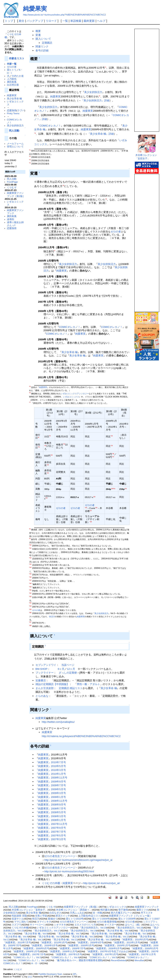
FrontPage (12, 182)
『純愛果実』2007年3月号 (51, 839)
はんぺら (155, 925)
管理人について (15, 146)
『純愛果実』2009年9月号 (51, 782)
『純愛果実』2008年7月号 (51, 809)
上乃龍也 (12, 79)
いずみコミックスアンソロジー (75, 394)
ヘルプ (101, 21)
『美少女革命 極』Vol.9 (117, 931)
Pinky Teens (13, 113)
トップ (9, 21)
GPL (75, 974)
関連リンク (42, 47)
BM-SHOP (41, 669)
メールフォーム (15, 143)
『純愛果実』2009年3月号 (51, 793)
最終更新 (89, 21)
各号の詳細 (42, 50)
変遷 (38, 35)
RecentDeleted (119, 960)
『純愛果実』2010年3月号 (51, 770)
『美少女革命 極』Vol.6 (102, 934)
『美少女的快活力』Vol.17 (46, 931)
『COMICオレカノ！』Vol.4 (64, 957)
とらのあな (42, 696)
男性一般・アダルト (88, 684)
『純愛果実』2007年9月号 (51, 828)
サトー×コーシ (38, 925)
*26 (96, 508)
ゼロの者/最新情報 (107, 922)
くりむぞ (12, 187)
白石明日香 (13, 85)
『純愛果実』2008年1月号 (51, 820)
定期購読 (47, 43)
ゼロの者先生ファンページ (60, 856)
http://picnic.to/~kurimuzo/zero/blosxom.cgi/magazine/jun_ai (78, 860)
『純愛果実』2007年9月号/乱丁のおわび (107, 951)
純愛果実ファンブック (147, 907)
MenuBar (139, 960)
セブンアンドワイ (46, 665)
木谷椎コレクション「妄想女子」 (30, 910)
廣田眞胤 (12, 82)
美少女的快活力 (15, 125)
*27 (91, 511)
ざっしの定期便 (68, 673)
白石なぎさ (55, 913)
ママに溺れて (21, 922)
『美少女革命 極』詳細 (101, 134)
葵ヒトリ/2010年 (75, 919)
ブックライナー (45, 673)
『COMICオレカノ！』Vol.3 (26, 957)
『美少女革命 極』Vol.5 (49, 937)
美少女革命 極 (14, 98)
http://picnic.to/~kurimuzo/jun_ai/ (101, 883)
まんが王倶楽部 (45, 688)
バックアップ (35, 21)
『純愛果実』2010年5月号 (51, 766)
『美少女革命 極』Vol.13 (116, 937)
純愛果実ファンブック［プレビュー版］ (130, 916)
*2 (99, 96)
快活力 (52, 617)
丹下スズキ (147, 913)
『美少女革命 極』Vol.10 (99, 940)
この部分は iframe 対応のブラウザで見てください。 (147, 79)
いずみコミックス (71, 397)
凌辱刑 (11, 219)
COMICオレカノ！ (50, 126)
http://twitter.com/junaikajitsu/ (58, 722)
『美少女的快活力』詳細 (95, 100)
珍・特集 (97, 913)
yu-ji (30, 977)
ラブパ (21, 110)
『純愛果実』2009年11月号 (51, 778)
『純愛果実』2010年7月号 (51, 762)
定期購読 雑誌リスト (71, 688)
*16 (113, 454)
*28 (91, 522)
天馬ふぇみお (77, 913)
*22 (126, 489)
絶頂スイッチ (63, 916)
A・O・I (36, 963)
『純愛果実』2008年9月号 (51, 805)
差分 (21, 21)
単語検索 (76, 21)
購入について (43, 39)
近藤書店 (41, 680)
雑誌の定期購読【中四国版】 (52, 684)
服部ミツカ (142, 910)
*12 (45, 446)
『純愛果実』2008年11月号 (51, 801)
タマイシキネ (44, 922)
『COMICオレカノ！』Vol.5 (102, 957)
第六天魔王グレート (122, 913)
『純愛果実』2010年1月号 (51, 774)
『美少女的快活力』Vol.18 (83, 931)
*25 (86, 508)
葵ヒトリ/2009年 (101, 919)
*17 (113, 457)
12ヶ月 (71, 669)
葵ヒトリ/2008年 (127, 919)
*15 (52, 455)
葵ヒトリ (12, 70)
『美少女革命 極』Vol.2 (82, 937)
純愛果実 (35, 9)
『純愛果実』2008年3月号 (51, 816)
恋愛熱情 (12, 110)
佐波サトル (18, 919)
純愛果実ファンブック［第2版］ (81, 907)
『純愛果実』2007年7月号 (51, 832)
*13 (64, 444)
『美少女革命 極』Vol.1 (30, 940)
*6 (106, 199)
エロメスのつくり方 (85, 925)
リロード (51, 21)
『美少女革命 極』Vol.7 (69, 934)
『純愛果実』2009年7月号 (51, 785)
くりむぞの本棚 (51, 883)
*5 (63, 186)
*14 (112, 446)
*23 (47, 498)
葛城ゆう (53, 919)
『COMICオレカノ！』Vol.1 (32, 960)
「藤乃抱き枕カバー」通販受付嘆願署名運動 (79, 960)
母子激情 (123, 910)
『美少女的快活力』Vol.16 (129, 928)
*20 (112, 489)
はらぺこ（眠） (133, 925)
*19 (48, 473)
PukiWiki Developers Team (50, 974)
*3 (37, 115)
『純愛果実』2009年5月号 (51, 789)
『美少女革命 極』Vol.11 (64, 940)
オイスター (110, 925)
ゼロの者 (12, 67)
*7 (54, 251)
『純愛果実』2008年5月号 (51, 812)
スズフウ (16, 925)
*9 (50, 436)
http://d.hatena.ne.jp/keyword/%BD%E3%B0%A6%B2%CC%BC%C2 (81, 736)
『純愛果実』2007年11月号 (51, 824)
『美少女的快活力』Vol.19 (93, 928)
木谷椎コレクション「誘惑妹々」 (74, 910)
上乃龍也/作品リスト (89, 916)
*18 (48, 465)
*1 (106, 67)
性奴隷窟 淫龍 (19, 916)
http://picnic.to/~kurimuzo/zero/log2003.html (69, 871)
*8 (38, 437)
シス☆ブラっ (150, 922)
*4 (35, 133)
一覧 (65, 21)
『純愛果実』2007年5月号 (51, 836)
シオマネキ (60, 925)
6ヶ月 (61, 669)
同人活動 (14, 131)
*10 (112, 436)
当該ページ (68, 665)
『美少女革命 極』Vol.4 (16, 937)
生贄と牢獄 (41, 916)
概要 (38, 31)
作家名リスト (17, 58)
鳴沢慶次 (105, 910)
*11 (39, 447)
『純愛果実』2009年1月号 (51, 797)
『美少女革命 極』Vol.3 (135, 934)
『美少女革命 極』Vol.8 (35, 934)
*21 (114, 489)
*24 (94, 497)
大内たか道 (18, 76)
